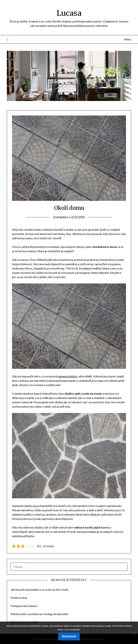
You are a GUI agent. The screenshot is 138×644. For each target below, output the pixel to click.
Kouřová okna (19, 598)
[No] (134, 633)
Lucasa (69, 13)
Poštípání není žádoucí (24, 606)
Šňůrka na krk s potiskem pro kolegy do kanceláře (39, 614)
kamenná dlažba (67, 376)
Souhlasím (69, 636)
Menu (128, 39)
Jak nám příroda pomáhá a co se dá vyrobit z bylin (39, 590)
